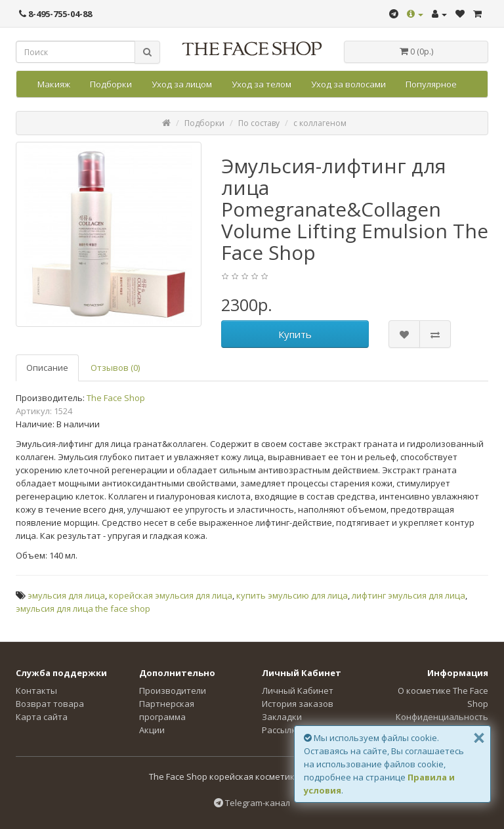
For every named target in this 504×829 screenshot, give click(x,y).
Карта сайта (42, 717)
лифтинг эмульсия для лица (409, 595)
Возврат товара (50, 704)
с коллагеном (320, 123)
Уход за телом (262, 84)
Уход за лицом (182, 84)
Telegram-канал (252, 803)
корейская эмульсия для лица (171, 595)
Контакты (36, 691)
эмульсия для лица (66, 595)
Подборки (111, 84)
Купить (295, 334)
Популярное (431, 84)
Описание (47, 368)
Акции (152, 730)
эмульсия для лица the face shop (83, 608)
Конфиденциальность (442, 717)
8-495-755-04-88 (55, 14)
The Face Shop (116, 398)
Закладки (282, 717)
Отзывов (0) (115, 368)
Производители (173, 691)
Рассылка (282, 730)
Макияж (54, 84)
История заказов (298, 704)
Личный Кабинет (298, 691)
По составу (259, 123)
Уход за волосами (348, 84)
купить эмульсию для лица (292, 595)
